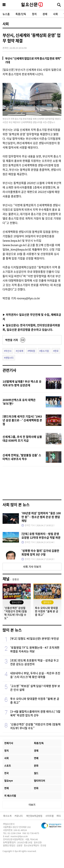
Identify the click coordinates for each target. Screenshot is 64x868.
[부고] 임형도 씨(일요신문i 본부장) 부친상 (35, 638)
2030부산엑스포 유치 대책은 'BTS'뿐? (19, 402)
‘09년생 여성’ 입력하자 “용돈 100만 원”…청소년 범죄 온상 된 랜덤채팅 (41, 517)
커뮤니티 (19, 816)
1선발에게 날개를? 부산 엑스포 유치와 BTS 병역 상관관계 (22, 383)
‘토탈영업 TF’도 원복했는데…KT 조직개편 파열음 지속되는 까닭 (35, 649)
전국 (6, 773)
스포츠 (8, 765)
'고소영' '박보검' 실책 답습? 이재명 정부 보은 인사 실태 (35, 688)
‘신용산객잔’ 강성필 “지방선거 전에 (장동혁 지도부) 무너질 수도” (35, 726)
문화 (36, 765)
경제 (45, 14)
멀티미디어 (40, 781)
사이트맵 (49, 816)
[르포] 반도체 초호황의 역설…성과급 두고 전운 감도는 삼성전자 (34, 662)
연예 (36, 758)
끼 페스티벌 (10, 796)
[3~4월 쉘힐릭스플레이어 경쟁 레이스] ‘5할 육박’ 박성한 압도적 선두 (35, 713)
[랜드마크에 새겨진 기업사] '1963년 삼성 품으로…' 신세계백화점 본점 (22, 420)
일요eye (9, 781)
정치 (34, 14)
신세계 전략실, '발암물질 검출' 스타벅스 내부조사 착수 (22, 457)
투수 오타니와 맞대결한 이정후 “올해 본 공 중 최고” (35, 701)
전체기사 (9, 743)
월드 (36, 773)
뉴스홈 (6, 14)
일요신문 (32, 5)
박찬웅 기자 (12, 340)
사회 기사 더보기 (32, 567)
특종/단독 (21, 14)
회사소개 (7, 816)
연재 (6, 788)
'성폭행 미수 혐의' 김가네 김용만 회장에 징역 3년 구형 (40, 552)
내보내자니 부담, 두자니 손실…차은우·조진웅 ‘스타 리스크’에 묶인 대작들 (35, 675)
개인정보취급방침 (34, 816)
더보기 (32, 805)
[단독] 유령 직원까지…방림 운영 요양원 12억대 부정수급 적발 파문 (41, 536)
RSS (59, 816)
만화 (36, 788)
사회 (55, 14)
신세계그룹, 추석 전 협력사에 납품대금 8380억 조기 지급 (22, 439)
